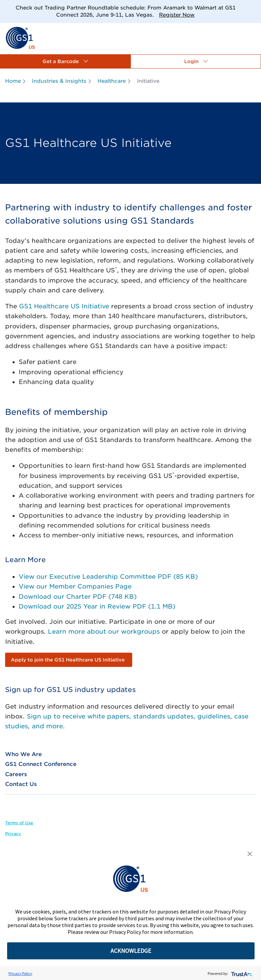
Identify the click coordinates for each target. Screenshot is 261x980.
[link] (20, 37)
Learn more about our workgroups (104, 631)
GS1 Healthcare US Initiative (64, 306)
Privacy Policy (20, 973)
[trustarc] (241, 973)
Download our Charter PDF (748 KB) (78, 597)
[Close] (253, 8)
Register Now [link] (177, 15)
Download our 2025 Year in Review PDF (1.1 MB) (97, 606)
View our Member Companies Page (75, 586)
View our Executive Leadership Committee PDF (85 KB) (108, 577)
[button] (65, 61)
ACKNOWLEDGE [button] (131, 951)
